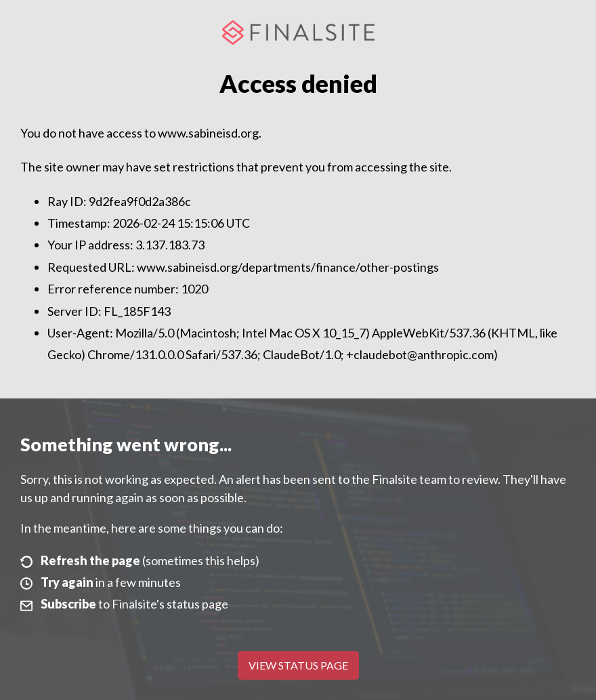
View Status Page (298, 665)
